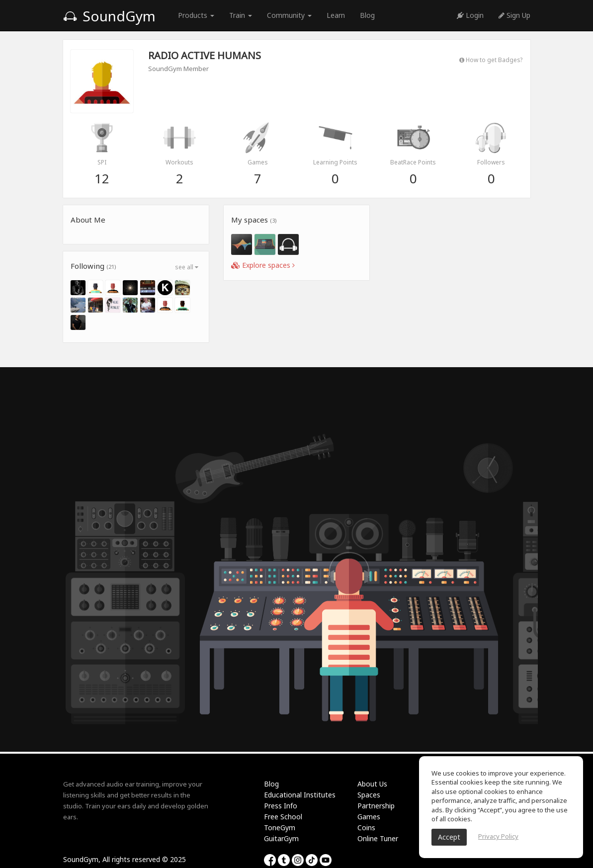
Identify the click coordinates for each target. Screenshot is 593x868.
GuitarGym (281, 838)
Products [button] (196, 15)
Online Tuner (378, 838)
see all (187, 267)
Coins (366, 828)
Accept (449, 837)
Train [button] (241, 15)
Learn (336, 15)
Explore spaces (263, 265)
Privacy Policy (498, 836)
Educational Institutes (300, 795)
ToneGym (280, 828)
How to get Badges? (491, 60)
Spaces (369, 795)
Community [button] (289, 15)
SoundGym (109, 16)
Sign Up (514, 15)
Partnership (376, 806)
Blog (367, 15)
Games (369, 817)
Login (470, 15)
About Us (372, 784)
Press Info (281, 806)
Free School (283, 817)
